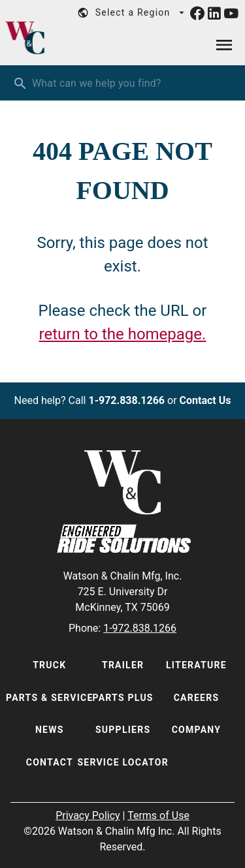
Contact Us (205, 400)
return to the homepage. (123, 334)
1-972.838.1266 (126, 400)
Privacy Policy (88, 815)
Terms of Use (158, 815)
